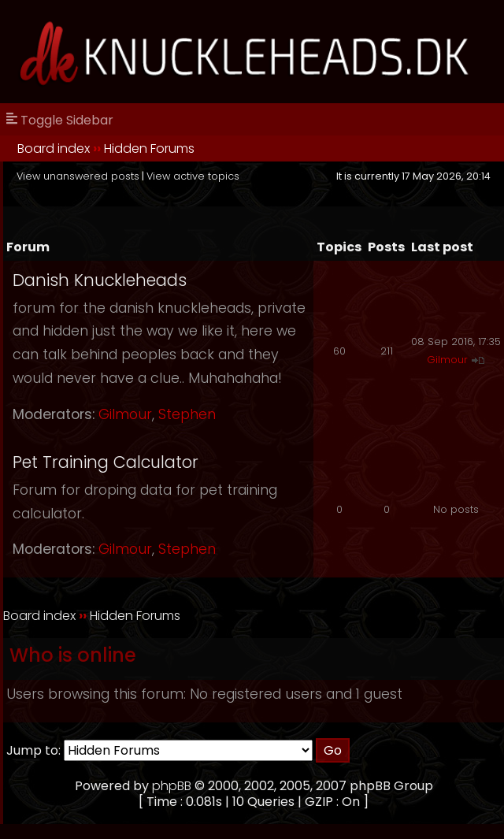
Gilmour (125, 414)
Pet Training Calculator (106, 462)
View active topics (193, 176)
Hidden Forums (149, 148)
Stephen (187, 414)
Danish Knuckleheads (100, 280)
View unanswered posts (78, 176)
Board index (54, 148)
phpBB (172, 786)
